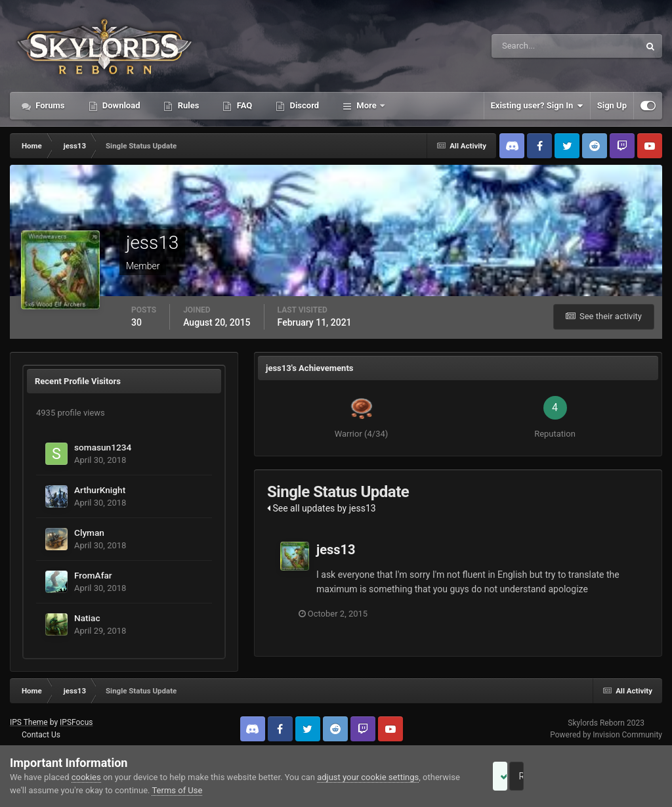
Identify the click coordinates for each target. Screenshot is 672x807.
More (367, 105)
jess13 (336, 550)
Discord (303, 105)
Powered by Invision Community (606, 735)
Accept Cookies (518, 776)
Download (120, 105)
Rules (187, 105)
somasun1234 (103, 447)
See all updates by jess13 (322, 508)
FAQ (243, 105)
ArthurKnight (100, 490)
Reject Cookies (617, 776)
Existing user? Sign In (537, 106)
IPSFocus (76, 722)
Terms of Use (216, 790)
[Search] (525, 46)
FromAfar (93, 575)
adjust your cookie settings (368, 777)
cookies (86, 777)
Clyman (89, 533)
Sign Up (612, 105)
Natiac (87, 618)
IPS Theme (29, 722)
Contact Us (41, 735)
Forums (49, 105)
